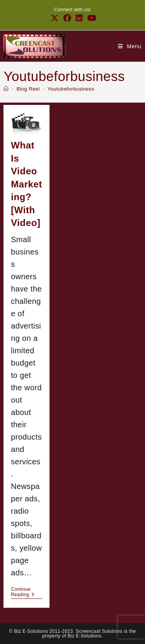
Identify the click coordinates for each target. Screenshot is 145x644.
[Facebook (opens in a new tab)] (67, 18)
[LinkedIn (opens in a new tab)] (79, 18)
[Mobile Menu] (130, 46)
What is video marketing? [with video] (26, 184)
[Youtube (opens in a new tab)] (91, 18)
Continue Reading (26, 592)
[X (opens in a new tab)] (55, 18)
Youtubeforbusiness (71, 89)
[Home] (6, 89)
